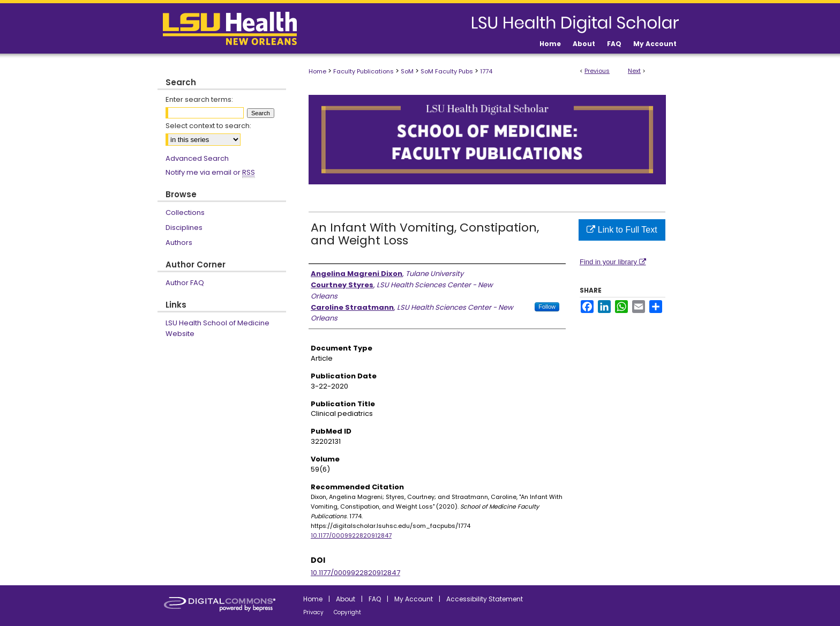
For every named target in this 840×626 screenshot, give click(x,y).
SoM (407, 71)
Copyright (347, 612)
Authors (179, 243)
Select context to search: (208, 126)
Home (317, 71)
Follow (547, 307)
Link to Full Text (622, 230)
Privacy (313, 612)
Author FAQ (185, 283)
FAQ (375, 599)
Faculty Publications (363, 71)
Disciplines (184, 228)
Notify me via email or (210, 173)
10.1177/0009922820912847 (351, 535)
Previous (597, 71)
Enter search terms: (199, 99)
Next (634, 71)
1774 (486, 71)
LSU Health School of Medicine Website (217, 328)
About (346, 599)
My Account (414, 599)
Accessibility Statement (485, 599)
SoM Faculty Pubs (447, 71)
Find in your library (613, 262)
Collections (185, 213)
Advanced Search (197, 158)
